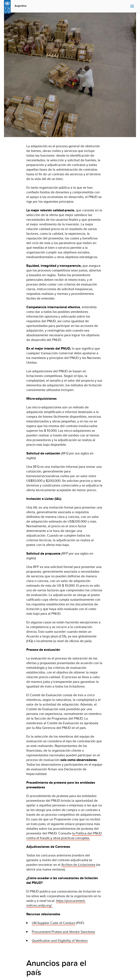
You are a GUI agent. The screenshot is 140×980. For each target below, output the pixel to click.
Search (127, 6)
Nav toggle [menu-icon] (132, 6)
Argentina (21, 6)
